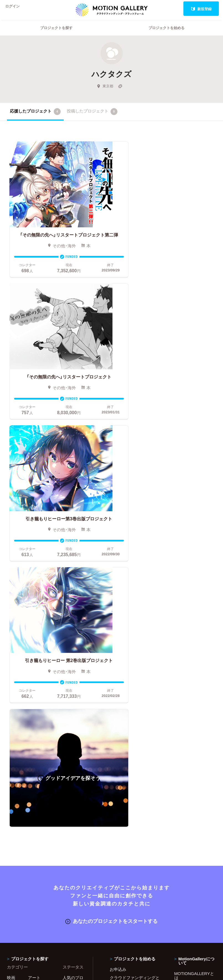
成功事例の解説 (124, 691)
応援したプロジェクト (35, 119)
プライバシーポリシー (195, 720)
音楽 (32, 678)
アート (34, 670)
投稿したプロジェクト (92, 119)
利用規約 (183, 712)
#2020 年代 (185, 678)
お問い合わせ (187, 695)
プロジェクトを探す (56, 35)
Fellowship (120, 707)
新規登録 (201, 9)
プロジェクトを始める (166, 35)
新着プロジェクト (73, 685)
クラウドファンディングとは (135, 672)
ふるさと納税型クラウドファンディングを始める (135, 726)
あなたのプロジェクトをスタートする (111, 614)
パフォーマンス (17, 730)
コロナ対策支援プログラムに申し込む (135, 751)
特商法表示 (185, 728)
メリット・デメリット (130, 699)
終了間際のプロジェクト (73, 699)
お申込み (118, 662)
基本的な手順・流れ (128, 683)
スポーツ (36, 728)
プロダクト (38, 695)
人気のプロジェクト (73, 672)
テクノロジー (38, 718)
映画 (11, 670)
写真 (11, 678)
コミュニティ (17, 697)
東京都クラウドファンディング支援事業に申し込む (135, 739)
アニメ (13, 687)
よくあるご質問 (189, 687)
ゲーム (34, 687)
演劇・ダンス (38, 705)
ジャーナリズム (17, 747)
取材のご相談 (187, 703)
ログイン (15, 9)
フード (34, 737)
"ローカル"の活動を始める (134, 716)
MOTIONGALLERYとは (194, 668)
